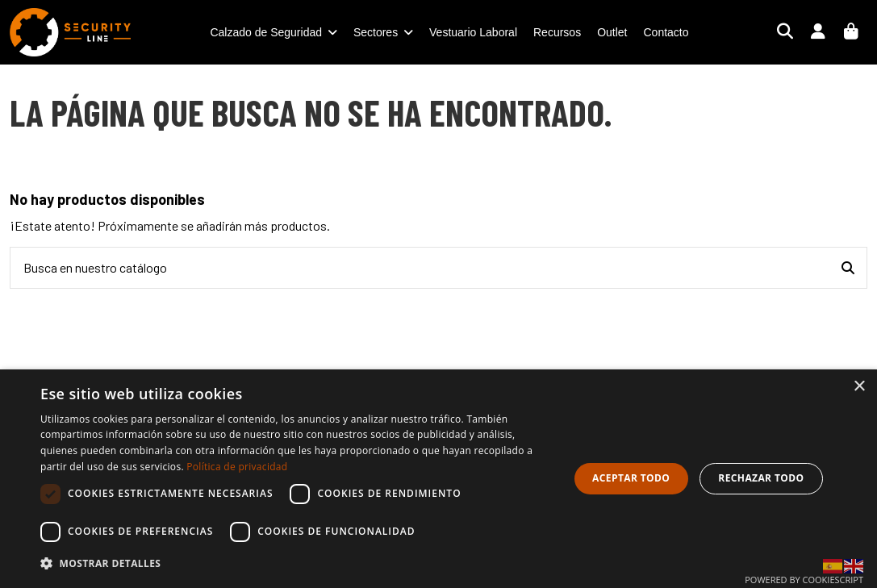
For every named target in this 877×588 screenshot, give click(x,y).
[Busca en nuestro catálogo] (848, 268)
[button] (297, 563)
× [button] (859, 387)
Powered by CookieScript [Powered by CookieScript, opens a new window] (804, 580)
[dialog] (438, 479)
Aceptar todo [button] (631, 478)
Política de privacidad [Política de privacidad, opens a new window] (237, 467)
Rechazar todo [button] (761, 478)
